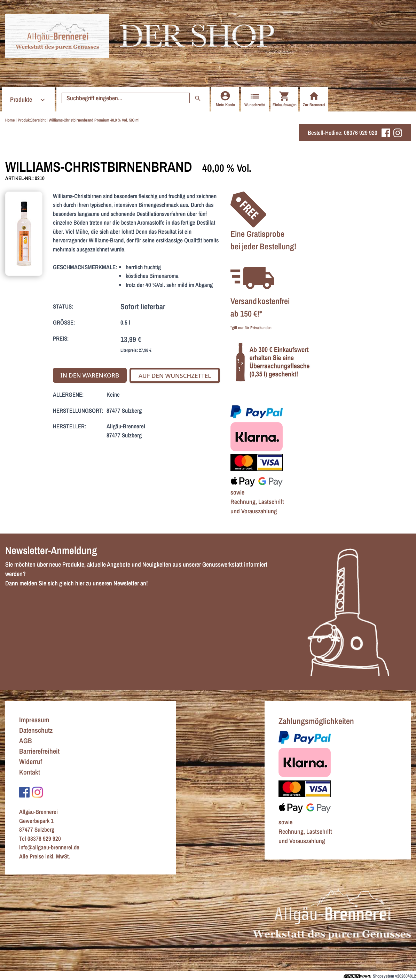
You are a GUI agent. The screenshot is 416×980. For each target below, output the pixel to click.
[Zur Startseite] (57, 36)
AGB (26, 741)
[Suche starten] (126, 98)
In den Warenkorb (90, 375)
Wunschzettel (255, 99)
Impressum (34, 720)
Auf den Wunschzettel (175, 376)
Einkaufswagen (285, 99)
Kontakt (30, 772)
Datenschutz (36, 730)
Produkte (28, 99)
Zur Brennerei (314, 99)
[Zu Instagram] (37, 792)
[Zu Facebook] (24, 792)
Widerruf (31, 761)
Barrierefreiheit (39, 751)
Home (10, 120)
